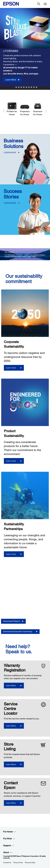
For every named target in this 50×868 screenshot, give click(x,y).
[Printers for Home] (12, 109)
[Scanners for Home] (38, 109)
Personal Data (30, 863)
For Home (10, 832)
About (8, 852)
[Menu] (45, 4)
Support (9, 846)
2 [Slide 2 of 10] (16, 87)
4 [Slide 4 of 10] (21, 87)
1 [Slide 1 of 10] (14, 87)
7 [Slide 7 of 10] (29, 87)
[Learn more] (14, 368)
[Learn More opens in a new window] (14, 686)
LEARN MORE (10, 153)
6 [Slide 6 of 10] (26, 87)
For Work (9, 839)
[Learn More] (13, 80)
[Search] (39, 4)
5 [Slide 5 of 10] (24, 87)
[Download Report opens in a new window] (13, 621)
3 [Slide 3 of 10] (19, 87)
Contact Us (7, 863)
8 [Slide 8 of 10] (31, 87)
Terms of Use (18, 863)
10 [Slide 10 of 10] (36, 87)
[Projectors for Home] (25, 109)
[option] (25, 47)
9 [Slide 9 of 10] (34, 87)
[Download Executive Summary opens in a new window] (20, 632)
